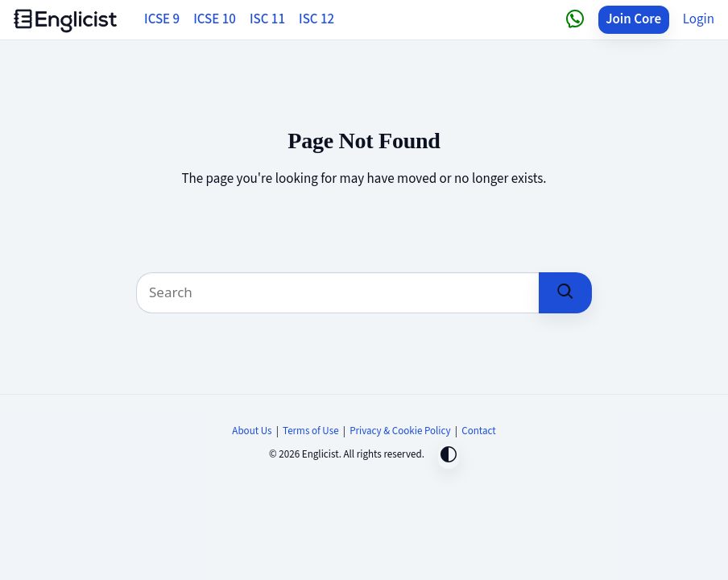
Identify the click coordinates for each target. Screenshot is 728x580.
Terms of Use (311, 431)
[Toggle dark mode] (449, 456)
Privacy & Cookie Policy (400, 431)
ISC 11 (267, 19)
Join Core (633, 19)
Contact (478, 431)
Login (699, 19)
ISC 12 (316, 19)
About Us (252, 431)
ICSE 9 (162, 19)
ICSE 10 (215, 19)
